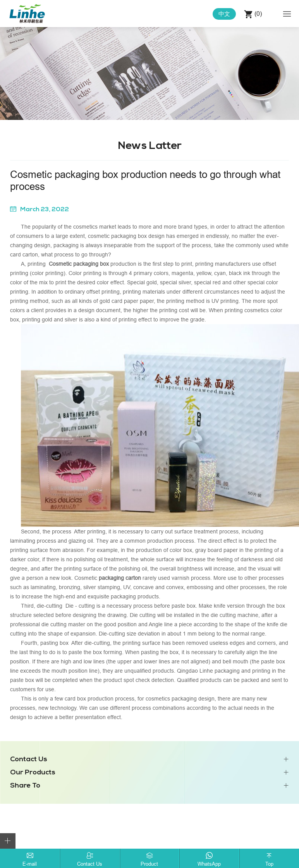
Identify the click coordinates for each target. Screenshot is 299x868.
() (257, 14)
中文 (224, 14)
